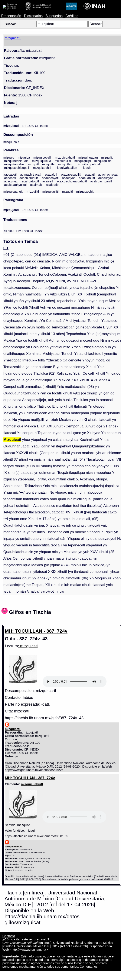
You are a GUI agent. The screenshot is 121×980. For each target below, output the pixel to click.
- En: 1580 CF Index (26, 126)
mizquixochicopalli (17, 168)
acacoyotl (69, 178)
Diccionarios (33, 16)
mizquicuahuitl (65, 158)
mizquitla (48, 164)
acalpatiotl (53, 185)
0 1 (6, 248)
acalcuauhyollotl (15, 185)
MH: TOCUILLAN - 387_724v (36, 631)
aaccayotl (10, 175)
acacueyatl (106, 178)
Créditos (72, 16)
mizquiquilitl (63, 161)
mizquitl (33, 164)
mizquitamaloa (14, 164)
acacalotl (51, 175)
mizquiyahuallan (66, 168)
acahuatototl (30, 181)
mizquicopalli (42, 158)
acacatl (90, 175)
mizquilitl (107, 158)
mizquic (9, 158)
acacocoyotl (50, 178)
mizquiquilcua (41, 161)
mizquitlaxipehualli (88, 164)
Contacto (9, 936)
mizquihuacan (88, 158)
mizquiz (86, 168)
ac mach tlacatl (30, 175)
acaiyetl (48, 181)
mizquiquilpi (83, 161)
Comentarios (89, 967)
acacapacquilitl (71, 175)
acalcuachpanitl (101, 181)
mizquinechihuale (16, 161)
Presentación (11, 16)
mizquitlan (65, 164)
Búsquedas (54, 16)
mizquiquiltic (103, 161)
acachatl (10, 178)
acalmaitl (36, 185)
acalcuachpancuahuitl (72, 181)
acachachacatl (108, 175)
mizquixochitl (42, 168)
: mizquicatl (28, 646)
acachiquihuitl (29, 178)
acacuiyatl (11, 181)
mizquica (24, 158)
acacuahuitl (87, 178)
